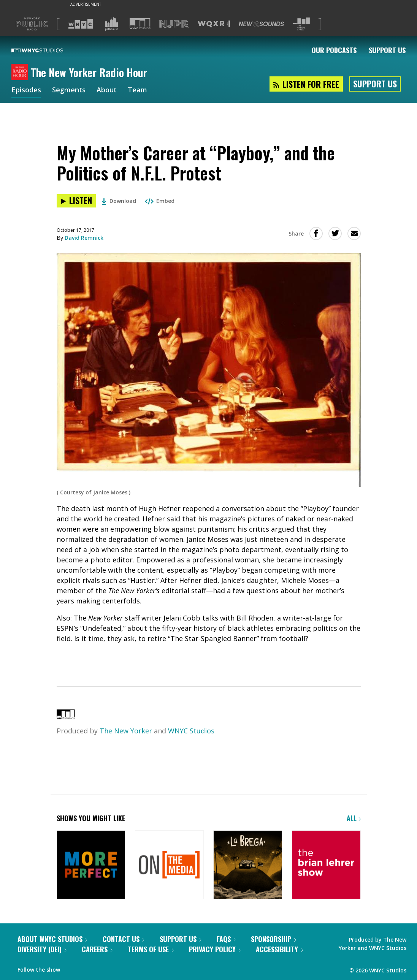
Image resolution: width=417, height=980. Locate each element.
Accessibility (279, 949)
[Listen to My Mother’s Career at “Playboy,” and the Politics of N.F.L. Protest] (76, 201)
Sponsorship (274, 939)
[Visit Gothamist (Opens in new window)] (111, 24)
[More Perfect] (91, 865)
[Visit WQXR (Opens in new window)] (214, 24)
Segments (69, 90)
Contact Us (124, 939)
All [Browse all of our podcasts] (354, 818)
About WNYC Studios (52, 939)
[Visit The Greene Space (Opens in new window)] (301, 24)
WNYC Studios (191, 731)
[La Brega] (248, 865)
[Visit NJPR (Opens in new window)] (174, 24)
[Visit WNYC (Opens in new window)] (81, 24)
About (107, 90)
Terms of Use (151, 949)
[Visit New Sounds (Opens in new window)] (261, 24)
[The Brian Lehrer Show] (326, 865)
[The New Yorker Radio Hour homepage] (21, 73)
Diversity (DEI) (42, 949)
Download (119, 201)
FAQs (226, 939)
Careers (97, 949)
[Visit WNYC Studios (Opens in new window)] (140, 24)
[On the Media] (169, 865)
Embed (160, 201)
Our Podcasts (334, 50)
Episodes (26, 90)
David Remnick (84, 238)
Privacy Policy (215, 949)
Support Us (387, 50)
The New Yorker (126, 731)
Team (137, 90)
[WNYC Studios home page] (47, 50)
